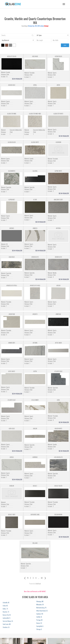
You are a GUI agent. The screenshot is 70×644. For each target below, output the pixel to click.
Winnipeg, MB (40, 601)
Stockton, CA (6, 627)
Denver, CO (39, 623)
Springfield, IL (40, 626)
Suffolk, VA (39, 617)
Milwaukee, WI (40, 605)
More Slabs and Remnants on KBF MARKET (35, 591)
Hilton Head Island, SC (42, 611)
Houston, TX (6, 612)
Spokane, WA (40, 614)
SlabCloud (38, 584)
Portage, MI (39, 620)
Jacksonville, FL (7, 618)
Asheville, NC (6, 603)
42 (42, 578)
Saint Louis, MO (7, 624)
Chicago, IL (39, 629)
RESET (65, 45)
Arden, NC (5, 606)
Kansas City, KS (7, 615)
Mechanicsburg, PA (41, 608)
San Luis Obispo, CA (8, 621)
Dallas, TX (5, 609)
